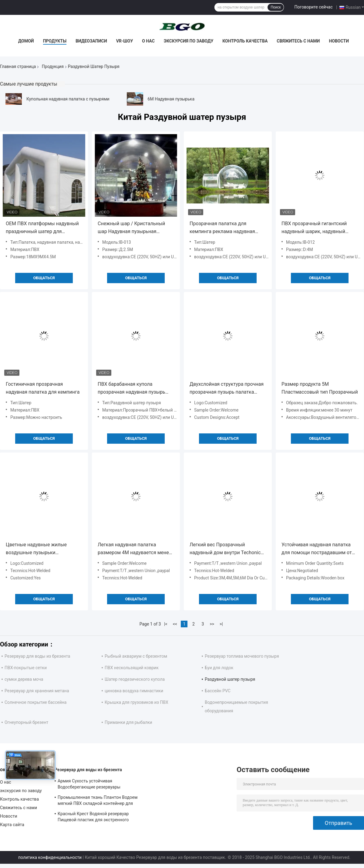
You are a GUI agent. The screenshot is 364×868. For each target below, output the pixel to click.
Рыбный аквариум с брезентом (136, 656)
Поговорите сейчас (313, 7)
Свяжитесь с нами (298, 41)
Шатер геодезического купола (135, 679)
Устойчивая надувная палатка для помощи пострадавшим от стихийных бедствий (317, 549)
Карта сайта (12, 825)
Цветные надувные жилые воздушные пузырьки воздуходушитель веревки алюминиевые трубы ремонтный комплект (44, 549)
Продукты (55, 41)
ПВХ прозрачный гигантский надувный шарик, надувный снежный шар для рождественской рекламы (314, 228)
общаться (44, 278)
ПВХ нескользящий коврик (132, 668)
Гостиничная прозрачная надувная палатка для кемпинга (43, 388)
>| (221, 624)
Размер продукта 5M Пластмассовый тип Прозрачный (320, 388)
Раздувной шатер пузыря (230, 679)
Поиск (276, 7)
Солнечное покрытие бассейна (35, 702)
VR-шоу (125, 41)
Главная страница (18, 66)
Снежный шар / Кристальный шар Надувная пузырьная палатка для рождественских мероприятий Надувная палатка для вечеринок (135, 228)
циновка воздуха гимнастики (134, 691)
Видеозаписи (91, 41)
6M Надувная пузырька (171, 99)
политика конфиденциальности (50, 857)
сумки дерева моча (24, 679)
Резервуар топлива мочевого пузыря (242, 656)
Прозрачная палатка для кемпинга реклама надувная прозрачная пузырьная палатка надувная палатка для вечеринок (228, 228)
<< (175, 624)
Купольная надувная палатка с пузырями (68, 99)
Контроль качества (245, 41)
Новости (339, 41)
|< (166, 624)
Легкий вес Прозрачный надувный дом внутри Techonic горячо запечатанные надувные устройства (226, 549)
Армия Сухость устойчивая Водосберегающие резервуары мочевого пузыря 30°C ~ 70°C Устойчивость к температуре (89, 785)
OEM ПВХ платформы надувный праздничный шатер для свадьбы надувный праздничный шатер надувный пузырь (44, 228)
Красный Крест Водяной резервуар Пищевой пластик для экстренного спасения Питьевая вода (93, 818)
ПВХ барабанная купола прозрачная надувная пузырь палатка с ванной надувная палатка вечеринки (131, 389)
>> (212, 624)
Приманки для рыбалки (128, 722)
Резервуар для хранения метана (37, 691)
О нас (148, 41)
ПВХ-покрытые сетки (26, 668)
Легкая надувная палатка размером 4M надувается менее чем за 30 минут (135, 549)
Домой (26, 41)
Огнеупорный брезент (26, 722)
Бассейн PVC (218, 691)
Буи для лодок (219, 668)
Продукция (53, 66)
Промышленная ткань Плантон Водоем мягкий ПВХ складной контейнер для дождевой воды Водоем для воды (98, 801)
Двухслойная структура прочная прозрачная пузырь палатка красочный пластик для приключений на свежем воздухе (228, 389)
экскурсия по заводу (189, 41)
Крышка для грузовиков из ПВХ (136, 702)
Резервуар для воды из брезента (37, 656)
